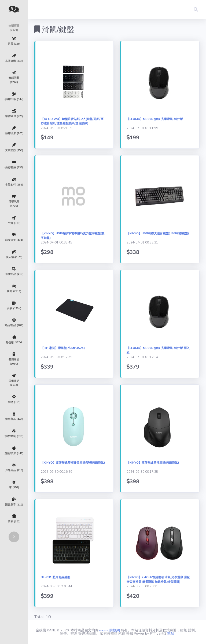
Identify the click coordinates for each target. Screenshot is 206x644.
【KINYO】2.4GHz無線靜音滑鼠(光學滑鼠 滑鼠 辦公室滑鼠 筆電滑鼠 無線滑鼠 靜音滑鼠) (158, 580)
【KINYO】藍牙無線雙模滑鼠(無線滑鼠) (153, 463)
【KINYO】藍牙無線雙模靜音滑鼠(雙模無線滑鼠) (73, 463)
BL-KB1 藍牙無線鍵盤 (56, 577)
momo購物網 (110, 630)
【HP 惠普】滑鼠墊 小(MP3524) (63, 348)
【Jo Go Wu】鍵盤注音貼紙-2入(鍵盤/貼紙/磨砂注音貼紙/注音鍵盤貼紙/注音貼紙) (72, 121)
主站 (171, 634)
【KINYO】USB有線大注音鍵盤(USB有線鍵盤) (158, 233)
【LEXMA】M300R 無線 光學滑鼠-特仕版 (155, 119)
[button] (196, 9)
